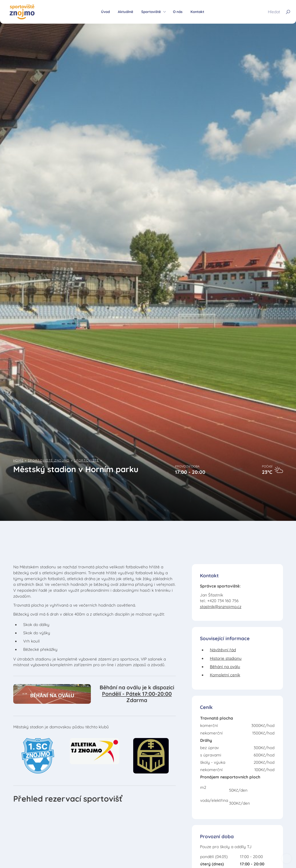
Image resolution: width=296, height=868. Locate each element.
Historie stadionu (226, 658)
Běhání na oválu (225, 667)
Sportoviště (86, 460)
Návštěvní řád (223, 650)
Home (18, 460)
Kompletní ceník (225, 675)
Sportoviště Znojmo (49, 460)
